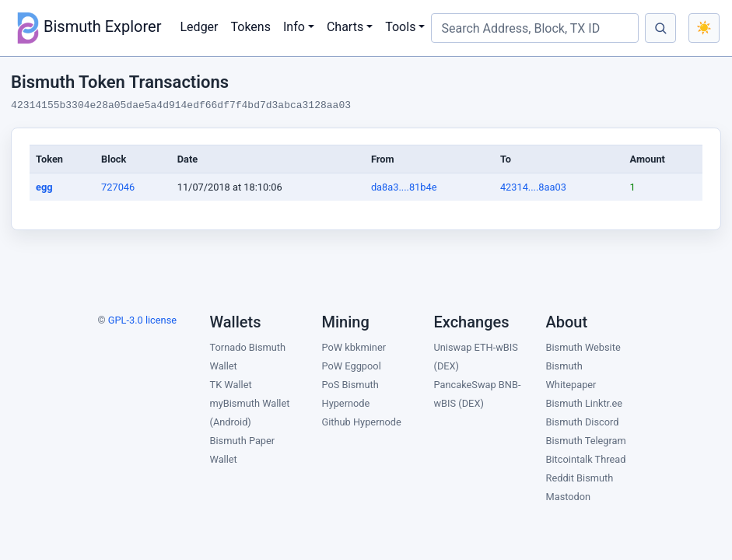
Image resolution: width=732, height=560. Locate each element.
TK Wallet (231, 385)
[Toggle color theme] (704, 28)
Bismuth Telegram (586, 441)
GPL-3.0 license (142, 320)
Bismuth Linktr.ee (585, 403)
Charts (345, 27)
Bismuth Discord (583, 422)
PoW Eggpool (352, 366)
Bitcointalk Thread (586, 459)
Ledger (200, 27)
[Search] (660, 28)
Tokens (251, 27)
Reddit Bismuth (580, 478)
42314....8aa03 (533, 187)
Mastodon (569, 497)
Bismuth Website (583, 347)
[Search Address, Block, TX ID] (535, 28)
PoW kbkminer (354, 347)
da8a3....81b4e (404, 187)
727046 (118, 187)
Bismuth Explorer (87, 28)
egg (44, 187)
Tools (400, 27)
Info (294, 27)
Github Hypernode (362, 422)
